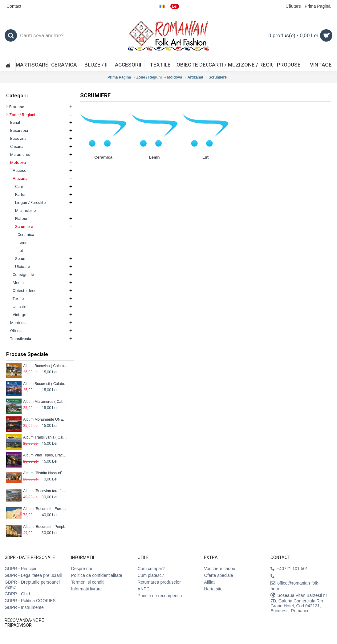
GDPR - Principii (20, 569)
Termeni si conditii (88, 582)
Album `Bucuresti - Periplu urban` (45, 527)
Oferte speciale (218, 575)
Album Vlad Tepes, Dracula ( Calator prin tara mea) (45, 455)
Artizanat (195, 77)
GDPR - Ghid (17, 594)
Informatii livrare (87, 589)
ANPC (144, 589)
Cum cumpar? (151, 569)
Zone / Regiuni (149, 77)
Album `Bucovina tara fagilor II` (45, 491)
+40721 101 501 (289, 569)
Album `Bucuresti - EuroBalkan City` (45, 509)
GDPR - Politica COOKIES (30, 601)
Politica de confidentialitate (97, 575)
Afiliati (210, 582)
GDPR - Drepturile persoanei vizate (32, 585)
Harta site (213, 589)
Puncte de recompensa (160, 596)
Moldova (175, 77)
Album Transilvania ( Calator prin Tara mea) (45, 437)
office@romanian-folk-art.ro (295, 586)
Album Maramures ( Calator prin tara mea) (45, 402)
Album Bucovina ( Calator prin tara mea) (45, 366)
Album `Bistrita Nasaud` (43, 473)
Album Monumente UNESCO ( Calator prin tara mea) (45, 419)
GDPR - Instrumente (24, 607)
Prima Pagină (119, 77)
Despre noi (82, 569)
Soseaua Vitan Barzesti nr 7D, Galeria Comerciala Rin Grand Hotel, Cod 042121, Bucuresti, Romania (299, 603)
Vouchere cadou (219, 569)
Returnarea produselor (159, 582)
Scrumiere (218, 77)
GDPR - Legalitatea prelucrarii (33, 575)
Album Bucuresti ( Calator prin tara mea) (45, 384)
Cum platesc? (151, 575)
